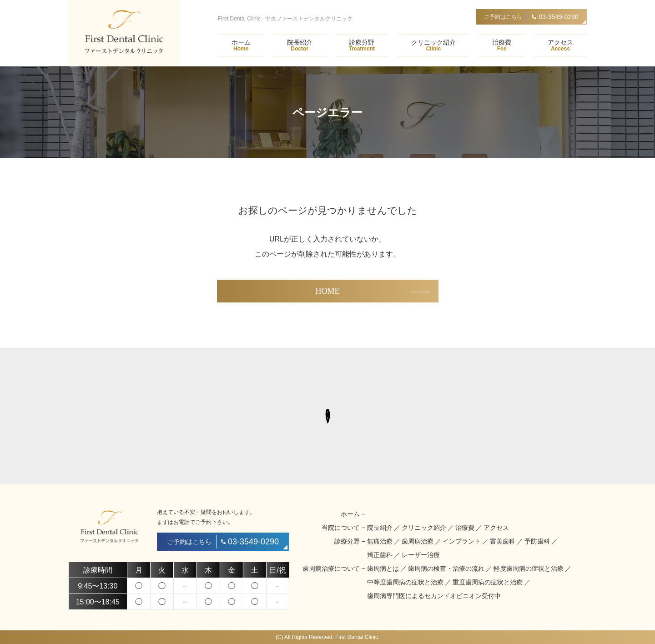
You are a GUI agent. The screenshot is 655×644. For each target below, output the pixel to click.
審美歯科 (503, 541)
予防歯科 (537, 541)
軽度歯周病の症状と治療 (529, 569)
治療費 (502, 45)
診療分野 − (350, 541)
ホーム (241, 45)
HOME (328, 291)
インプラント (462, 541)
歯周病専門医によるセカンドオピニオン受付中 (434, 596)
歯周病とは (383, 569)
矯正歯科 (380, 555)
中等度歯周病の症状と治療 (405, 582)
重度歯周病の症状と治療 (488, 582)
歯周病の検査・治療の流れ (446, 569)
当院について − (343, 528)
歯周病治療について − (334, 569)
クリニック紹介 (433, 45)
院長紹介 (300, 45)
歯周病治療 (418, 541)
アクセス (560, 45)
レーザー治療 (421, 555)
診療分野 (362, 45)
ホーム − (353, 514)
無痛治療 (380, 541)
